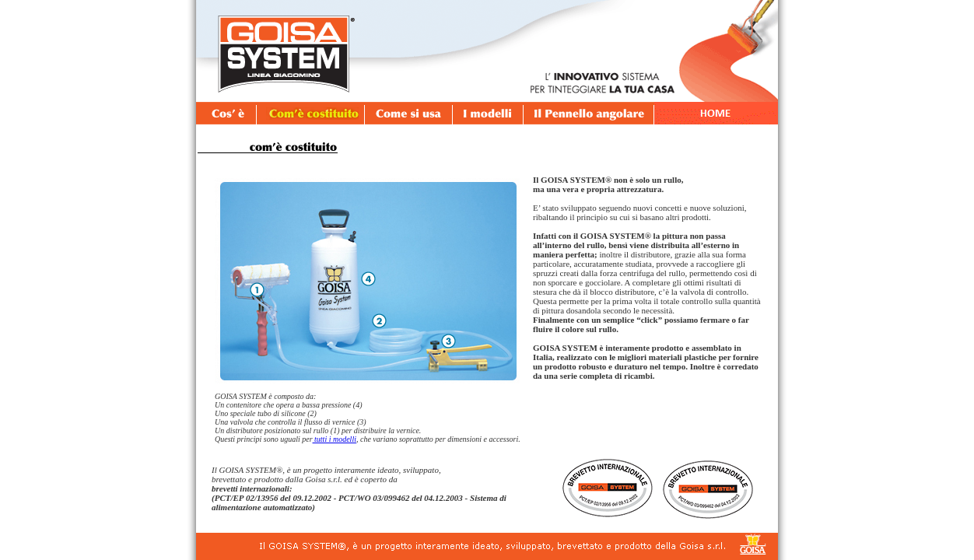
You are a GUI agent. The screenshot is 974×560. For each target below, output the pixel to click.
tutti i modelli (335, 439)
